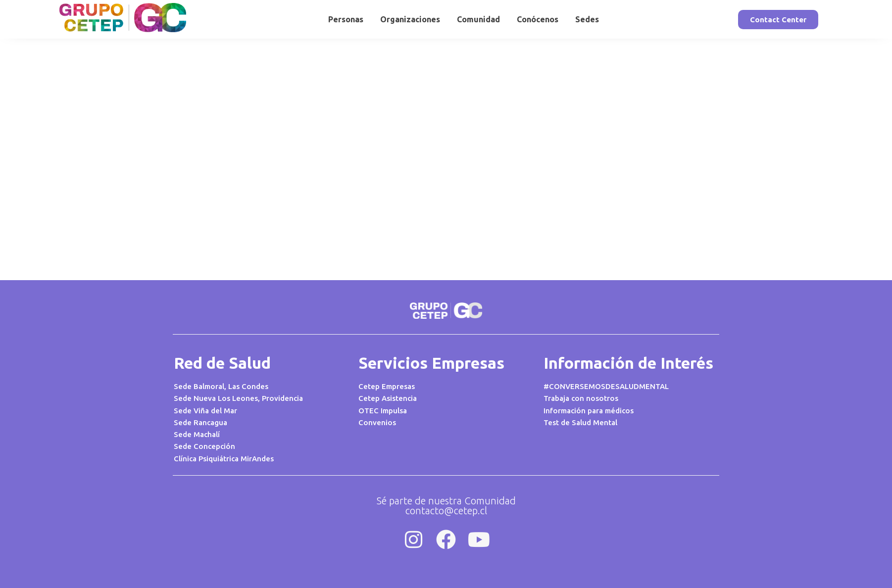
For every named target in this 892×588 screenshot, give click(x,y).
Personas (346, 19)
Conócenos (538, 19)
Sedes (587, 19)
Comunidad (478, 19)
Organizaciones (410, 19)
